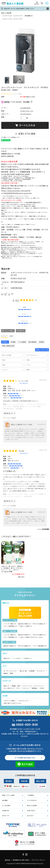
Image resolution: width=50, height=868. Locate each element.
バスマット (26, 688)
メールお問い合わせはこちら (25, 758)
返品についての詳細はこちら (12, 137)
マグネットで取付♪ (10, 701)
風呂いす (6, 686)
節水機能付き (29, 16)
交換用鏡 (32, 671)
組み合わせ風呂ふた (25, 624)
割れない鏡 (23, 671)
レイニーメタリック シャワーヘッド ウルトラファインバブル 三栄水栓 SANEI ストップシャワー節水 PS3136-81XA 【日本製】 (25, 406)
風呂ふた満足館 (6, 13)
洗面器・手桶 (16, 686)
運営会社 (8, 860)
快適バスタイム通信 (8, 795)
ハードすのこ (17, 658)
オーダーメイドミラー (11, 671)
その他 (42, 688)
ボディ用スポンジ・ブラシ (12, 688)
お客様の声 (6, 811)
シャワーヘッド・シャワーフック (13, 16)
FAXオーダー (6, 816)
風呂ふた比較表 (32, 805)
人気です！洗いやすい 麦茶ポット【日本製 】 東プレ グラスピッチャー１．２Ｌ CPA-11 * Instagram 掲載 (12, 569)
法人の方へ (31, 816)
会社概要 (5, 800)
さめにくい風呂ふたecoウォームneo (31, 637)
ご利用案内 (31, 795)
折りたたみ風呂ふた (39, 624)
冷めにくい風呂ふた (26, 626)
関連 (12, 673)
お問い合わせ (31, 811)
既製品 (6, 673)
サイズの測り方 (32, 800)
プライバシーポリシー (38, 860)
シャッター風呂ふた (10, 624)
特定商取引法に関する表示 (21, 860)
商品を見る (21, 577)
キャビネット (41, 671)
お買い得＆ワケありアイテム (13, 703)
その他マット (28, 658)
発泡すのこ (7, 658)
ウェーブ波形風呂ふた (10, 626)
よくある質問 (6, 805)
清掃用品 (34, 688)
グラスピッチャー (24, 701)
